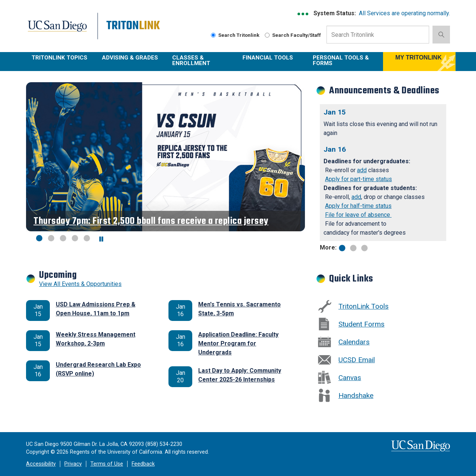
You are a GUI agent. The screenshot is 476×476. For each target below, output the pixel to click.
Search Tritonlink (235, 35)
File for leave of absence (358, 215)
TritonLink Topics (59, 58)
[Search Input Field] (378, 35)
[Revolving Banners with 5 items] (165, 157)
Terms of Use (107, 464)
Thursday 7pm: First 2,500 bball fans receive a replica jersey (151, 221)
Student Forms (361, 324)
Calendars (354, 342)
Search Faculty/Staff (293, 35)
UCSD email (357, 360)
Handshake (356, 395)
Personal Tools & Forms (341, 60)
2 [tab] (353, 247)
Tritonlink (134, 30)
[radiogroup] (213, 35)
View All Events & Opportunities (80, 284)
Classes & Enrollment (191, 60)
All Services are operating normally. (404, 13)
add (362, 170)
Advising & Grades (130, 58)
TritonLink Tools (364, 306)
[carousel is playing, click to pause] (102, 239)
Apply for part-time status (358, 179)
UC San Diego (62, 30)
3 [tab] (364, 247)
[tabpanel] (383, 173)
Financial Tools (268, 58)
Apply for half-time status (358, 206)
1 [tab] (342, 247)
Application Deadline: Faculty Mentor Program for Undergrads (238, 343)
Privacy (73, 464)
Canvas (350, 378)
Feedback (143, 464)
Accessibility (41, 464)
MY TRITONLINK (419, 57)
